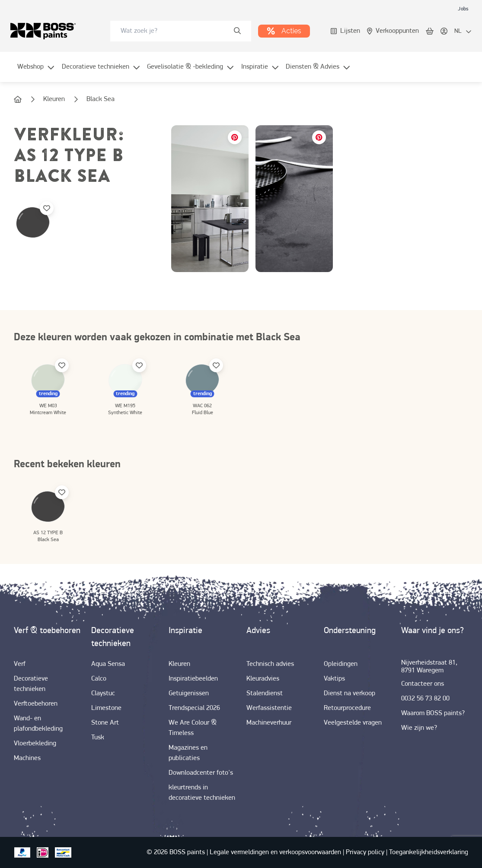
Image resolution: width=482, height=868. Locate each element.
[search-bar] (175, 31)
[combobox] (181, 31)
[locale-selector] (463, 32)
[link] (463, 9)
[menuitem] (36, 72)
